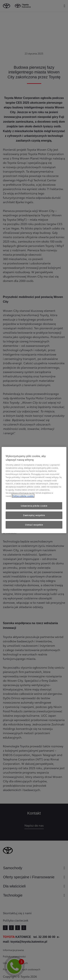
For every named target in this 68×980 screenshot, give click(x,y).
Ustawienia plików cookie (34, 506)
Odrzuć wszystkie (34, 524)
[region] (34, 490)
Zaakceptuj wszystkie (34, 515)
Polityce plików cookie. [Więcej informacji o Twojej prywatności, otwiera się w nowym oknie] (23, 496)
